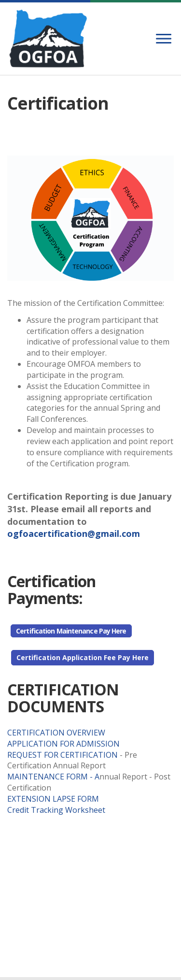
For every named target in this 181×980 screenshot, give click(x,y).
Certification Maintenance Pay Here (71, 631)
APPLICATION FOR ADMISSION (64, 744)
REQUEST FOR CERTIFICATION (63, 755)
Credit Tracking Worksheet (57, 810)
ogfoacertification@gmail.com (74, 533)
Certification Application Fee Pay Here (83, 657)
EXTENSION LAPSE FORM (53, 799)
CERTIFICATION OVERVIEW (57, 733)
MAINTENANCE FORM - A (53, 777)
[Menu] (164, 39)
